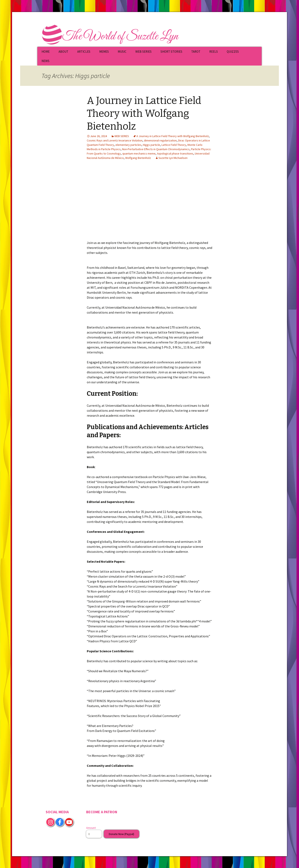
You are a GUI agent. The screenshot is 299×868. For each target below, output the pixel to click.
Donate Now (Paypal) (121, 834)
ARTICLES (84, 52)
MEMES (104, 52)
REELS (214, 52)
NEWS (45, 61)
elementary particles (128, 145)
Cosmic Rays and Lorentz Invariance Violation (115, 140)
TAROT (196, 52)
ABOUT (63, 52)
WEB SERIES (143, 52)
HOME (46, 52)
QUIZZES (233, 52)
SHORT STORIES (171, 52)
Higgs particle (151, 145)
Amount (91, 828)
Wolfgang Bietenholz (138, 158)
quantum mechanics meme (139, 153)
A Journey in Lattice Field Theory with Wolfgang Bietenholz (144, 114)
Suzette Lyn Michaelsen (173, 158)
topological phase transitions (175, 153)
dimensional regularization (160, 140)
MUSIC (122, 52)
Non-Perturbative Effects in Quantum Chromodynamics (156, 149)
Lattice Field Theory (174, 145)
